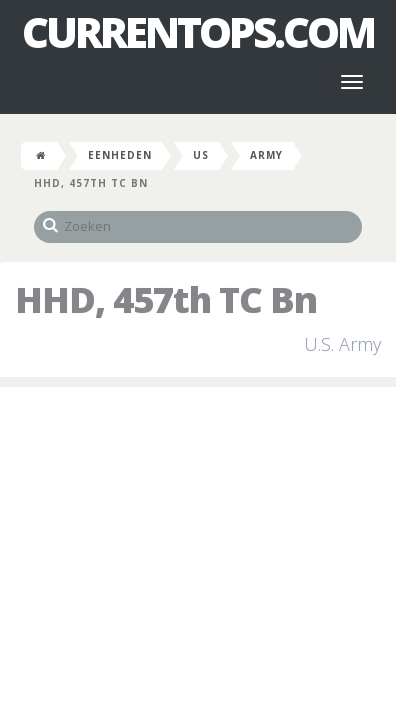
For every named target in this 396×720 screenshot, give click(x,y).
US (201, 155)
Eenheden (120, 155)
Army (266, 155)
